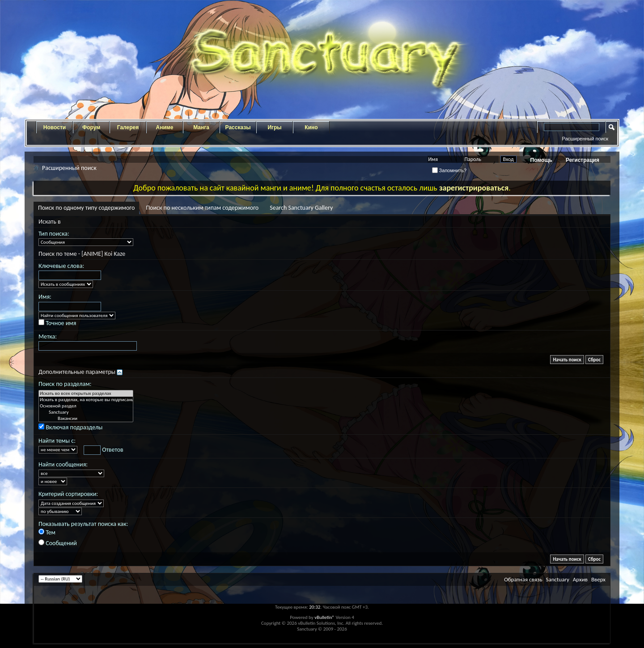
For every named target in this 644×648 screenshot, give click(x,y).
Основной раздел (86, 406)
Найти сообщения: (63, 464)
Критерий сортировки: (68, 494)
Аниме (165, 127)
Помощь (541, 160)
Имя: (45, 297)
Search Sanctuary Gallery (301, 208)
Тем (47, 532)
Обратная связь (523, 579)
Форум (91, 127)
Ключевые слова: (61, 266)
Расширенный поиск (585, 139)
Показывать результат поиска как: (83, 524)
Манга (201, 127)
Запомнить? (449, 170)
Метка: (48, 337)
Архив (580, 579)
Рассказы (238, 127)
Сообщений (58, 543)
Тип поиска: (54, 234)
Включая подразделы (70, 427)
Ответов (104, 450)
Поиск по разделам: (65, 384)
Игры (274, 127)
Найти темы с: (57, 441)
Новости (55, 127)
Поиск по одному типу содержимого (86, 208)
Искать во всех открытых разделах (86, 394)
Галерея (128, 127)
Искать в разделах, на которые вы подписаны (86, 400)
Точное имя (57, 323)
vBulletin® (324, 617)
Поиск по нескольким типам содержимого (202, 208)
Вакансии (86, 419)
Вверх (598, 579)
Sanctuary (86, 412)
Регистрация (583, 160)
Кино (311, 127)
